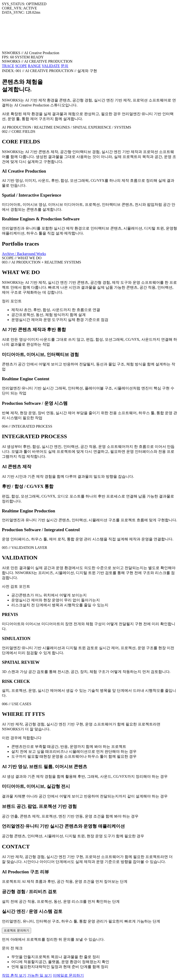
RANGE (34, 66)
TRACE (8, 66)
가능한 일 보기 (40, 975)
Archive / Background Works (24, 254)
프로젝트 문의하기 (16, 930)
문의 (65, 66)
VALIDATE (51, 66)
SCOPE (21, 66)
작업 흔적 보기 (14, 975)
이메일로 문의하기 (68, 975)
